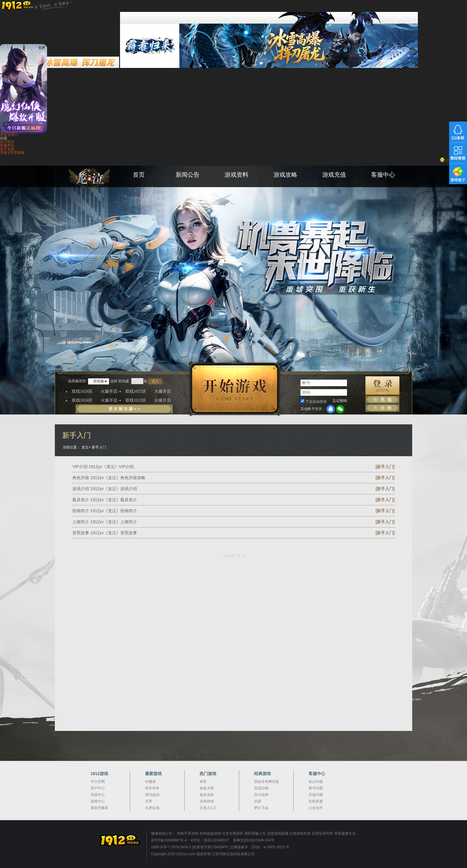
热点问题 (316, 782)
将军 (203, 782)
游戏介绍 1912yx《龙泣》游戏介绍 (105, 489)
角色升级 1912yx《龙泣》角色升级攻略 (109, 478)
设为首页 (7, 142)
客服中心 (383, 175)
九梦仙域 (152, 808)
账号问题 (316, 788)
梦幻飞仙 (261, 808)
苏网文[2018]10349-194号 (254, 840)
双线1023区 (148, 400)
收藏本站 (7, 145)
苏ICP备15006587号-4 (169, 840)
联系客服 (17, 153)
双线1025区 (148, 392)
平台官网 (98, 782)
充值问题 (316, 795)
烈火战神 (261, 795)
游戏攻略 (285, 175)
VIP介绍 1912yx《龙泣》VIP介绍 (103, 467)
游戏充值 (334, 175)
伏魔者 (150, 782)
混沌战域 (152, 795)
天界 (149, 801)
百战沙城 (261, 788)
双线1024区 (95, 400)
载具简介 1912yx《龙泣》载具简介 (105, 500)
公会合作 (316, 808)
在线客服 (316, 801)
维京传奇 (152, 788)
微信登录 (340, 409)
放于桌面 (7, 149)
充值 (4, 153)
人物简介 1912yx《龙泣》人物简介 (105, 522)
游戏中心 (98, 801)
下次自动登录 (316, 402)
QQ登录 (331, 409)
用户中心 (98, 788)
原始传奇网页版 (267, 782)
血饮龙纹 (207, 795)
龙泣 (85, 447)
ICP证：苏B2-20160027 (210, 840)
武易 (258, 801)
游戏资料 (236, 175)
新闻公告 (188, 175)
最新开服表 (99, 808)
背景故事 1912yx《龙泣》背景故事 (105, 533)
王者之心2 (208, 808)
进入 (155, 381)
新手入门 (99, 447)
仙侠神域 (207, 801)
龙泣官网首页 (105, 185)
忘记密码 (340, 401)
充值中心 (98, 795)
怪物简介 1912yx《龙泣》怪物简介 (105, 511)
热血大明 (207, 788)
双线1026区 (95, 392)
